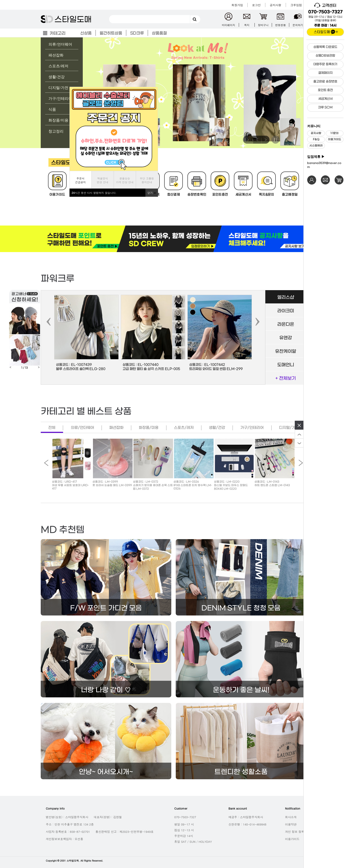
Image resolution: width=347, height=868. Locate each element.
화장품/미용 (58, 120)
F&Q (316, 139)
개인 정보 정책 (295, 832)
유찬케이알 (286, 351)
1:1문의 (334, 133)
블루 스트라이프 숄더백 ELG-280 (81, 369)
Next (266, 140)
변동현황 (281, 25)
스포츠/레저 (58, 66)
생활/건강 (57, 77)
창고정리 (56, 131)
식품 (52, 109)
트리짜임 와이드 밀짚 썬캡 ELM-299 (216, 369)
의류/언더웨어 (60, 44)
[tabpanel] (173, 93)
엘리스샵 (286, 297)
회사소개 (291, 817)
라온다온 (286, 324)
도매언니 (286, 365)
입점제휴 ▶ (316, 157)
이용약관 (291, 824)
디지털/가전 (58, 88)
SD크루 (137, 33)
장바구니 (263, 25)
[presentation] (49, 321)
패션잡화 (56, 55)
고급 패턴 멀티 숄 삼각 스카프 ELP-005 (151, 369)
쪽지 (247, 25)
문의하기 (298, 25)
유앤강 (286, 338)
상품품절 (159, 33)
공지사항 (316, 133)
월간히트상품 (111, 33)
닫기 (152, 193)
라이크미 (286, 311)
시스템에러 (316, 146)
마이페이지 (229, 25)
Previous (257, 140)
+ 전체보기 (286, 378)
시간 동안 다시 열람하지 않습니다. (94, 193)
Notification (293, 808)
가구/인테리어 (60, 99)
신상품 (86, 33)
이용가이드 (335, 139)
